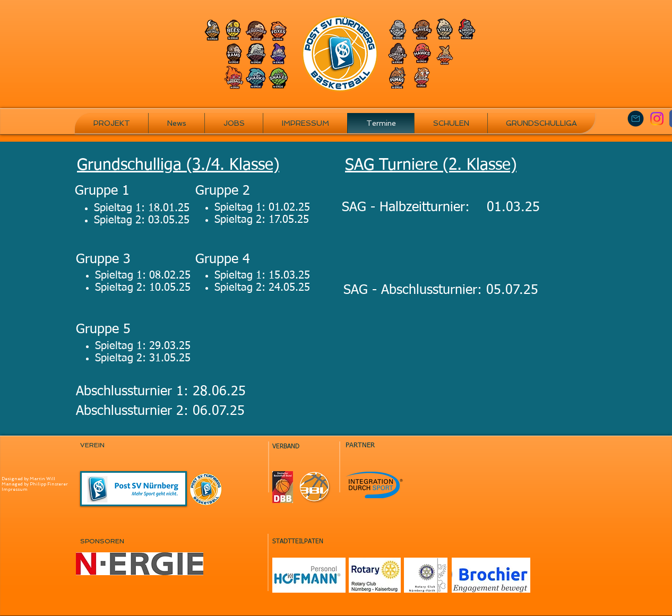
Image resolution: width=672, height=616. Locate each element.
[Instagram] (657, 119)
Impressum (15, 489)
